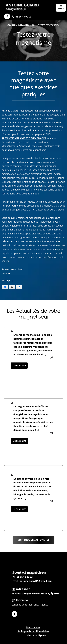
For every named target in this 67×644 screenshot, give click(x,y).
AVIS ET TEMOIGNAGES (33, 138)
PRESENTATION (10, 138)
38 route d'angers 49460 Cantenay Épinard (36, 594)
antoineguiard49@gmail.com (36, 581)
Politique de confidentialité (33, 631)
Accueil (11, 25)
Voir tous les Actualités (33, 540)
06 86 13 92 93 (23, 17)
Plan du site (33, 627)
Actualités (24, 25)
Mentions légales (36, 635)
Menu (61, 7)
